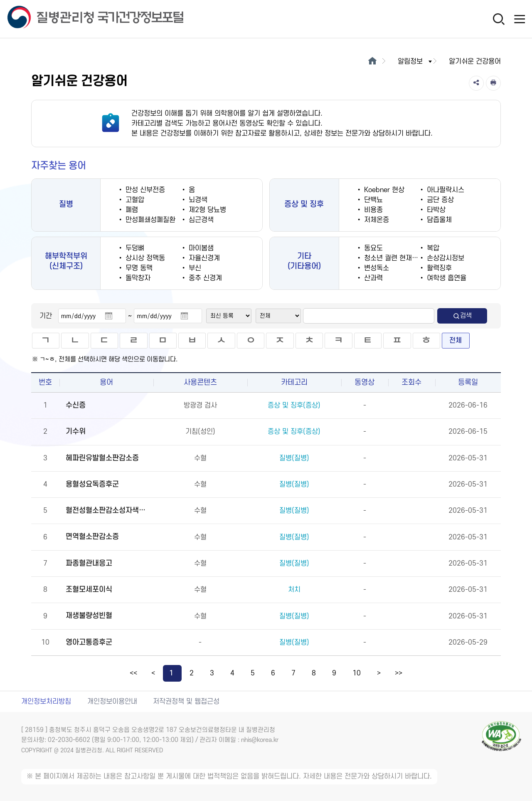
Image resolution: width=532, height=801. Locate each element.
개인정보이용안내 (112, 702)
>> (399, 673)
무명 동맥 (138, 268)
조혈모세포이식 (89, 590)
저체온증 (376, 220)
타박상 (435, 210)
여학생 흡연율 (446, 278)
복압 (432, 248)
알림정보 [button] (416, 62)
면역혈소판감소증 (92, 537)
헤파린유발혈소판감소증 (102, 458)
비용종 (372, 210)
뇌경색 (197, 200)
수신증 (76, 405)
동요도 (372, 248)
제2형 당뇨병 (206, 210)
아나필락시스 (445, 190)
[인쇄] (493, 83)
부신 (194, 268)
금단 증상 (439, 200)
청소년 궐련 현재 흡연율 (397, 258)
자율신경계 (203, 258)
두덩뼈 (134, 248)
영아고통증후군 (89, 642)
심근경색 (200, 220)
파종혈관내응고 (89, 563)
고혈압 (134, 200)
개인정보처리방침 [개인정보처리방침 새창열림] (46, 702)
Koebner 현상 (383, 190)
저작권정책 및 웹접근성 (186, 702)
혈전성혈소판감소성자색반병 (108, 511)
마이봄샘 (200, 248)
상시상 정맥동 (144, 258)
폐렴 (131, 210)
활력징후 (438, 268)
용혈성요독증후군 (92, 484)
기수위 (76, 431)
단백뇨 (372, 200)
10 (357, 673)
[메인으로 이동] (372, 62)
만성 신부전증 (144, 190)
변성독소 (376, 268)
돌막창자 (137, 278)
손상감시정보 (445, 258)
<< (133, 673)
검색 (462, 316)
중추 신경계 (204, 278)
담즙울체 (438, 220)
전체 (456, 341)
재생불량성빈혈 (89, 616)
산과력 (372, 278)
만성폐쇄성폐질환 (149, 220)
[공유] (476, 83)
